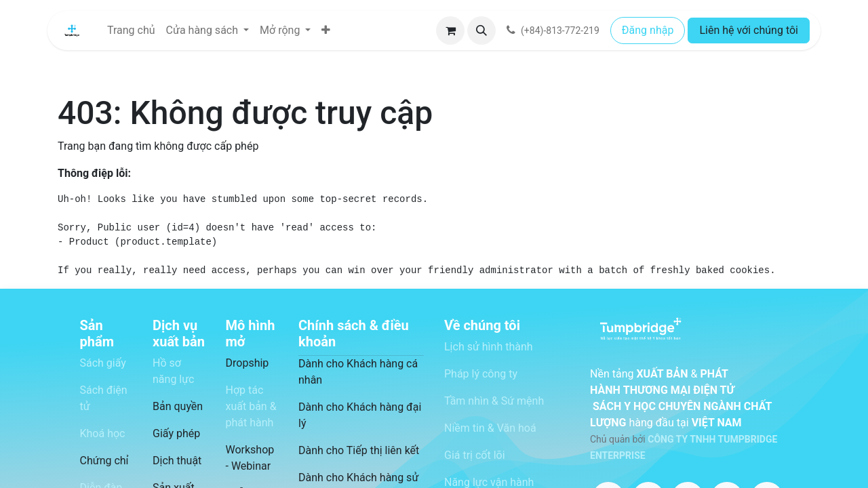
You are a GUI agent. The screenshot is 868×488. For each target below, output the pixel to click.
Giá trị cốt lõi (475, 455)
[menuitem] (131, 30)
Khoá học (103, 433)
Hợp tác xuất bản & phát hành (251, 406)
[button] (481, 30)
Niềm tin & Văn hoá (490, 428)
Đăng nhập (648, 30)
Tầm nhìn (467, 401)
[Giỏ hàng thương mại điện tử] (450, 30)
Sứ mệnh (523, 401)
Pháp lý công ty (481, 374)
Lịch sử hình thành (490, 347)
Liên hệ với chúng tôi (749, 30)
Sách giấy (103, 363)
